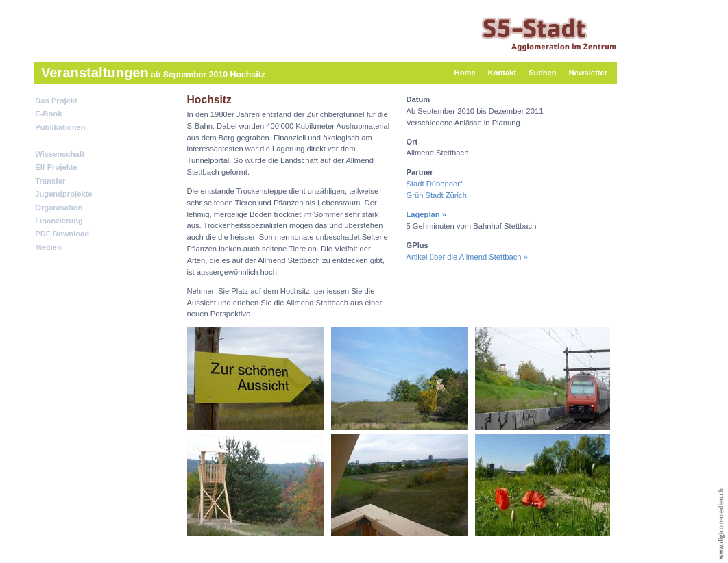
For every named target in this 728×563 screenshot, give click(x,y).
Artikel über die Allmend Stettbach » (466, 257)
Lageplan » (426, 214)
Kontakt (502, 73)
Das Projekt (56, 101)
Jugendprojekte (63, 194)
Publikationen (60, 127)
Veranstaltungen (65, 140)
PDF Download (62, 234)
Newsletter (588, 73)
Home (465, 73)
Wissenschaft (60, 154)
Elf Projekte (56, 167)
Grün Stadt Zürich (436, 195)
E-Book (48, 114)
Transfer (50, 181)
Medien (48, 247)
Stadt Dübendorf (434, 184)
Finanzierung (59, 221)
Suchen (542, 73)
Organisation (59, 208)
